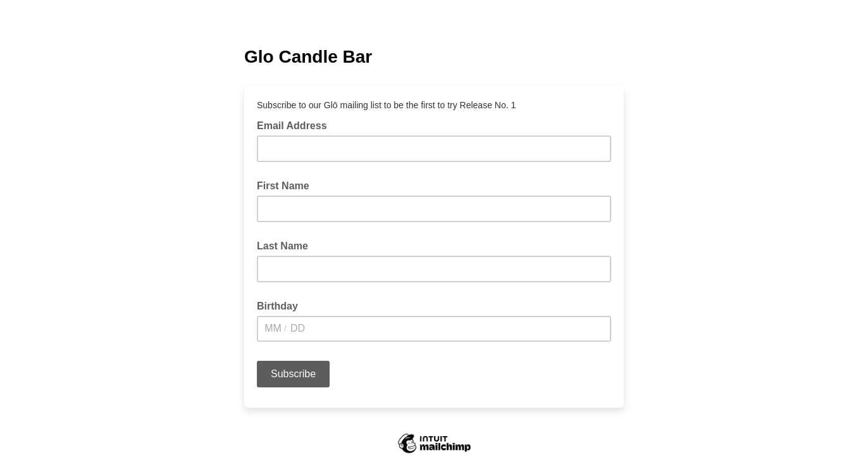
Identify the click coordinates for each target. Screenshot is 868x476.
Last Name (282, 246)
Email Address (296, 125)
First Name (283, 186)
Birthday (277, 306)
